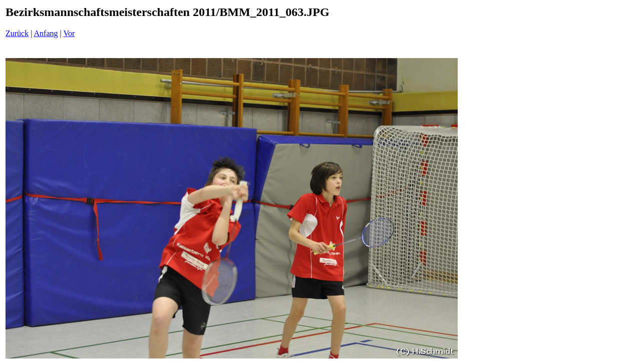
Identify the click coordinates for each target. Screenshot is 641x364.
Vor (69, 33)
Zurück (17, 33)
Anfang (46, 33)
